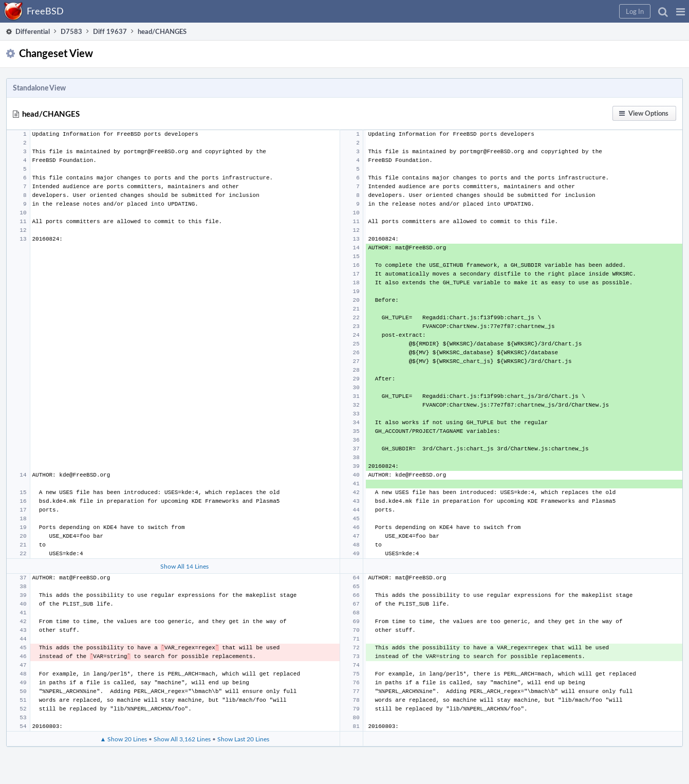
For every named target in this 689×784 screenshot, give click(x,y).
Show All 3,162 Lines (182, 739)
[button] (681, 11)
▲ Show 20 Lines (123, 739)
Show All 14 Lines (184, 566)
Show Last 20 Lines (243, 739)
